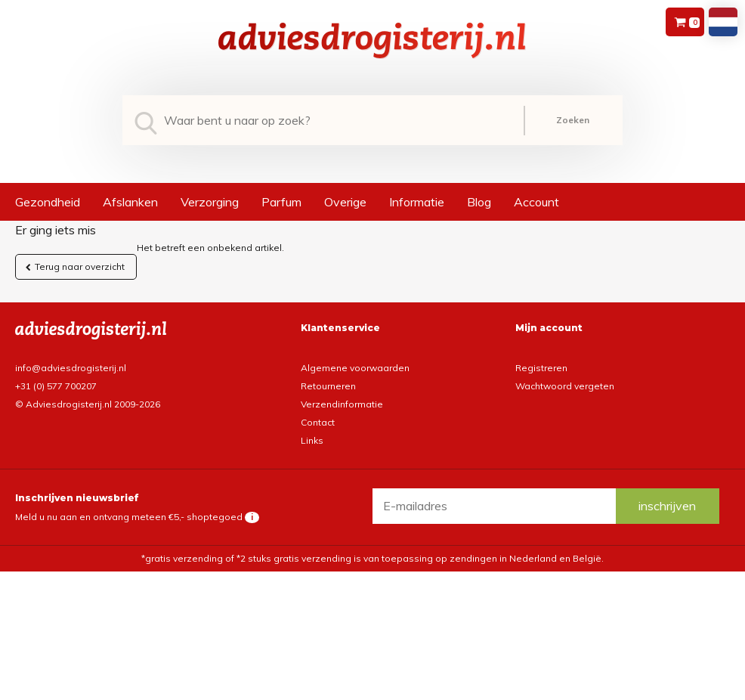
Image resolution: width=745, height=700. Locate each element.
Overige (345, 202)
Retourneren (328, 386)
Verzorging (210, 202)
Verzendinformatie (342, 404)
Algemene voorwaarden (355, 368)
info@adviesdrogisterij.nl (71, 368)
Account (536, 202)
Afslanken (130, 202)
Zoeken (573, 120)
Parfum (281, 202)
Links (312, 440)
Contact (318, 422)
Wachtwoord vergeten (565, 386)
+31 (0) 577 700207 (56, 386)
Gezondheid (48, 202)
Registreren (541, 368)
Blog (479, 202)
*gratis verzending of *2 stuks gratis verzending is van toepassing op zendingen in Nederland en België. (372, 558)
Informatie (417, 202)
